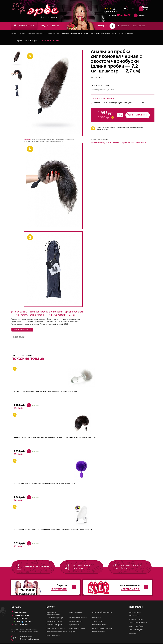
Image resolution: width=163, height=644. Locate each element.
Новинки (59, 26)
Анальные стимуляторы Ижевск (105, 143)
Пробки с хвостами (55, 34)
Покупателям (124, 26)
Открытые (43, 588)
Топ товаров (101, 26)
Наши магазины (139, 26)
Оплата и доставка (136, 620)
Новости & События (136, 627)
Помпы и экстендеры (54, 622)
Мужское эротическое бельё (57, 632)
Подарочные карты (53, 636)
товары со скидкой (116, 588)
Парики (72, 632)
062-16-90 (119, 16)
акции (106, 130)
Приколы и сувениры (77, 629)
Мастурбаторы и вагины (78, 618)
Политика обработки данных (30, 640)
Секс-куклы (96, 618)
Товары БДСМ (97, 622)
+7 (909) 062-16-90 (20, 616)
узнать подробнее (22, 330)
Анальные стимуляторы (37, 34)
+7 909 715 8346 (21, 619)
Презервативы (75, 625)
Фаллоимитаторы (76, 613)
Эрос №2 (97, 103)
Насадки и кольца (76, 622)
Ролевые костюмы (99, 632)
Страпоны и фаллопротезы (102, 613)
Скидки (48, 26)
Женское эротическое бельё (103, 629)
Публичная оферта (26, 637)
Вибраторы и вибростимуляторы (53, 614)
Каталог (23, 34)
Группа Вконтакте (20, 625)
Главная (14, 34)
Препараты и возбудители (56, 629)
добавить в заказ (137, 115)
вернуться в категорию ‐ (36, 41)
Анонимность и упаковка (138, 623)
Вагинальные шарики (54, 625)
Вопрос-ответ (134, 616)
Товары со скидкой (136, 630)
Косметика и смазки (99, 625)
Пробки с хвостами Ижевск (134, 143)
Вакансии (133, 634)
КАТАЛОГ (26, 26)
